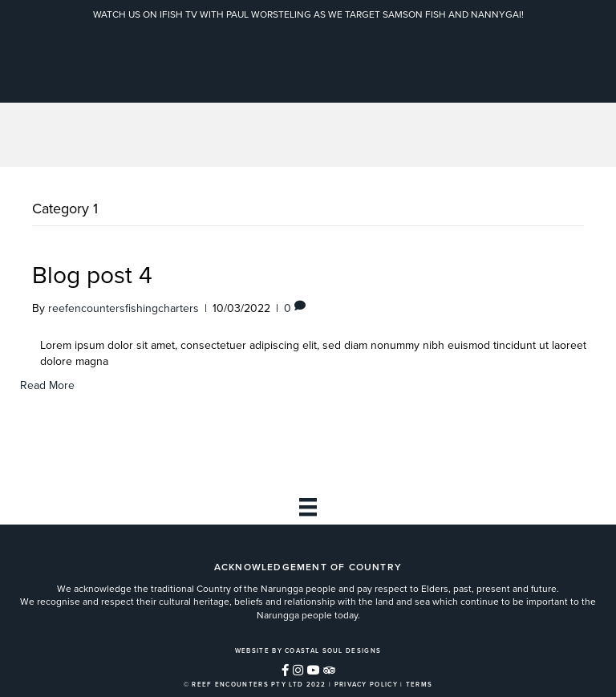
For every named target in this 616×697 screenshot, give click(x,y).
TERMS (419, 684)
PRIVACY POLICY (366, 684)
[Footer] (308, 507)
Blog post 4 (92, 275)
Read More (47, 385)
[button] (285, 670)
